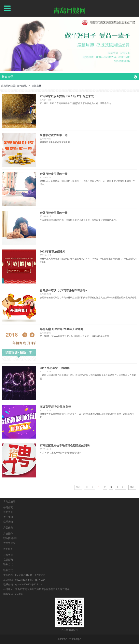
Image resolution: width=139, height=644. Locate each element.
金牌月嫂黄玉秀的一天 (54, 174)
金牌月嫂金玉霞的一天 (54, 213)
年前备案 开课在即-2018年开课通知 (62, 329)
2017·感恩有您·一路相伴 (55, 368)
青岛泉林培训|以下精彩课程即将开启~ (63, 290)
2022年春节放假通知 (53, 251)
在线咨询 (8, 560)
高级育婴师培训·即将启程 (55, 407)
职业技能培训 (10, 538)
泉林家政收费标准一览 (54, 135)
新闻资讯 (22, 86)
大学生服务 (9, 543)
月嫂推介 (8, 533)
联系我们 (8, 522)
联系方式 (8, 564)
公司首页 (8, 507)
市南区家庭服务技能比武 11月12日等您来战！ (68, 96)
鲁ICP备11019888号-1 (69, 639)
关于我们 (8, 517)
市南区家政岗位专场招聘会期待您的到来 (65, 445)
